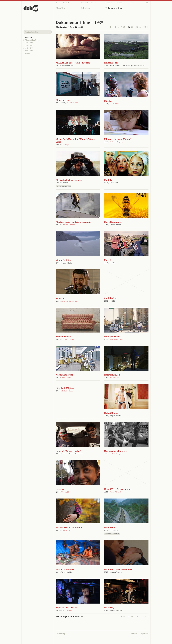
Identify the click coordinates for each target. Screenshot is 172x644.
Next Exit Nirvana (65, 569)
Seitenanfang (60, 634)
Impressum (145, 634)
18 (145, 27)
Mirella (108, 101)
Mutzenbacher (63, 337)
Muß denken (111, 298)
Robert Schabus (72, 103)
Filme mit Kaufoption (33, 40)
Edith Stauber (66, 377)
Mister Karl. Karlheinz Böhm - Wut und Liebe (76, 140)
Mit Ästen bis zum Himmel (118, 139)
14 (135, 27)
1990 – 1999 (29, 48)
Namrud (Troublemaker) (68, 451)
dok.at (58, 3)
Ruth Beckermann (68, 339)
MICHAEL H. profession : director (73, 63)
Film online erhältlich (64, 186)
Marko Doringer (67, 391)
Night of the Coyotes (66, 608)
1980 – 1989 (29, 45)
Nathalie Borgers (116, 454)
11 (126, 27)
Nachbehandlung (64, 375)
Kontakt (66, 3)
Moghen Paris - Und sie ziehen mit (73, 222)
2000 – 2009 (29, 51)
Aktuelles (60, 8)
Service (93, 3)
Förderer (109, 3)
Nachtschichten (112, 375)
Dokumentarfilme (114, 8)
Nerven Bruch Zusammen (69, 527)
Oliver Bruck (114, 104)
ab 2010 (28, 53)
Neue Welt (110, 527)
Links (132, 3)
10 (124, 27)
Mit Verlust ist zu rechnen (69, 180)
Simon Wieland (115, 492)
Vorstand (85, 3)
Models (108, 180)
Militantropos (111, 63)
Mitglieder (86, 8)
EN (147, 3)
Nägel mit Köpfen (65, 388)
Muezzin (60, 298)
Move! (107, 260)
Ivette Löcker (114, 377)
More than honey (113, 222)
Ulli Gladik (65, 492)
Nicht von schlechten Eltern (118, 569)
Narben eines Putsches (116, 451)
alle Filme (28, 37)
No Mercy (109, 608)
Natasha (60, 489)
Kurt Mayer (65, 144)
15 (137, 27)
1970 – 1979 (29, 43)
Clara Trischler (67, 610)
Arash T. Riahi (66, 530)
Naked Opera (111, 413)
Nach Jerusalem (112, 337)
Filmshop (118, 3)
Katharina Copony (116, 142)
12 (129, 27)
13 (132, 27)
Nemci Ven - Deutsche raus (118, 489)
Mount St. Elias (63, 260)
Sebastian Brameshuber (70, 301)
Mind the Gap (63, 100)
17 (143, 27)
